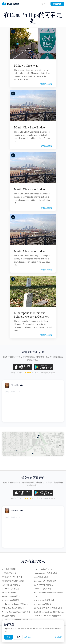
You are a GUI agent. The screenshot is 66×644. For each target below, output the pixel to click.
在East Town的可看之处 (12, 600)
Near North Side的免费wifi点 (45, 573)
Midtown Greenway (26, 66)
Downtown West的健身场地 (45, 581)
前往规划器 (57, 4)
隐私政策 (58, 637)
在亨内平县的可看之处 (11, 585)
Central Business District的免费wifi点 (49, 612)
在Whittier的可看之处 (11, 589)
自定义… (27, 637)
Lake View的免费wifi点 (43, 569)
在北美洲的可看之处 (10, 569)
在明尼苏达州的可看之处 (12, 577)
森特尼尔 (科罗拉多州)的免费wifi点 (48, 608)
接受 (9, 637)
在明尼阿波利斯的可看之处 (13, 581)
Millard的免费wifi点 (10, 592)
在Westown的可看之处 (11, 596)
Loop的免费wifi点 (41, 577)
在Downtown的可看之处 (44, 585)
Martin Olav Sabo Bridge (29, 127)
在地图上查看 (46, 84)
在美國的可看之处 (9, 573)
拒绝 (18, 637)
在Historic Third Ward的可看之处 (15, 604)
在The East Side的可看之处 (13, 608)
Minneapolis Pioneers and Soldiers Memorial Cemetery (32, 315)
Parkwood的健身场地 (43, 589)
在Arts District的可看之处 (44, 600)
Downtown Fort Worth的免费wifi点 (48, 616)
